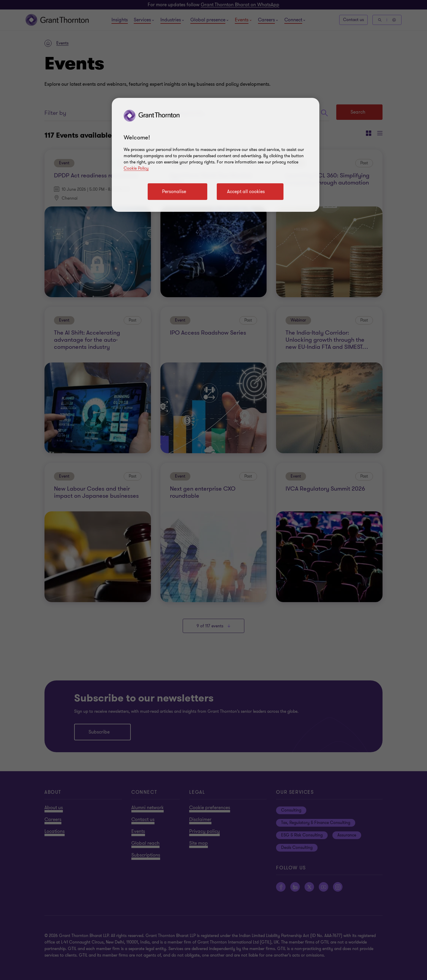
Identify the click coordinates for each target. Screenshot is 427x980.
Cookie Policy (136, 168)
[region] (216, 155)
